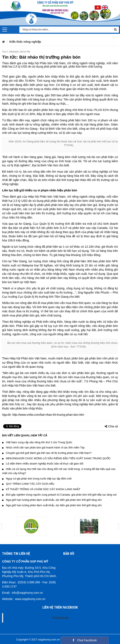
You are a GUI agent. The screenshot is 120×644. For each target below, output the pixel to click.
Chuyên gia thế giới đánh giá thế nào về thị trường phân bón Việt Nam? (47, 453)
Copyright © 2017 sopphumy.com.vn (38, 640)
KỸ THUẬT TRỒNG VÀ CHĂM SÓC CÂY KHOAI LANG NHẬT (41, 489)
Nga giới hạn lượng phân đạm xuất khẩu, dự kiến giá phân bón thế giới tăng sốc (52, 500)
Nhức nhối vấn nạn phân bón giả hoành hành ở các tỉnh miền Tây (43, 448)
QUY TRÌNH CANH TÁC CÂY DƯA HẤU (28, 484)
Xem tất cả (39, 435)
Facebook (61, 618)
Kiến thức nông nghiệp (25, 42)
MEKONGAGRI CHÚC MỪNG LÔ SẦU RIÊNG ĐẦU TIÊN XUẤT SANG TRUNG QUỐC (56, 458)
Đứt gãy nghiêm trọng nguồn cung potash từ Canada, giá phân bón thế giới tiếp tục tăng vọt (59, 495)
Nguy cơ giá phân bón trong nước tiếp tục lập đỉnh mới (37, 479)
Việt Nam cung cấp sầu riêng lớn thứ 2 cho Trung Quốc (37, 442)
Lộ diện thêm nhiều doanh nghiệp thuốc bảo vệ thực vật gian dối (43, 464)
